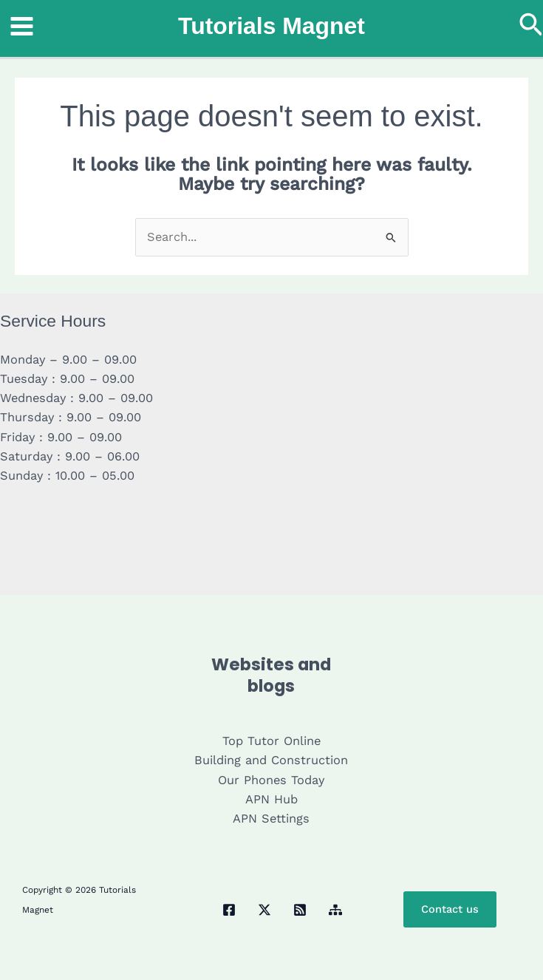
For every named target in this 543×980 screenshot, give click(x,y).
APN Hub (271, 799)
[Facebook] (229, 910)
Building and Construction (271, 760)
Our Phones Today (271, 780)
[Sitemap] (335, 910)
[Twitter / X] (264, 910)
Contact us (450, 909)
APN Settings (271, 819)
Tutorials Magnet (271, 26)
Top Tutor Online (271, 741)
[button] (531, 26)
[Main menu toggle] (22, 27)
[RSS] (300, 910)
